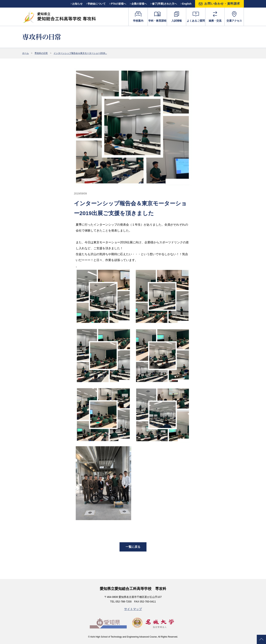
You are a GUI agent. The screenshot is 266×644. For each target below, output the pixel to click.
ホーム (25, 53)
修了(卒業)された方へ (164, 4)
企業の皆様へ (138, 4)
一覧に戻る (133, 547)
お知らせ (77, 4)
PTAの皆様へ (118, 4)
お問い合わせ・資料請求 (222, 4)
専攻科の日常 (41, 53)
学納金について (96, 4)
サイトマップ (133, 609)
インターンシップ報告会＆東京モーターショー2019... (80, 53)
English (186, 4)
